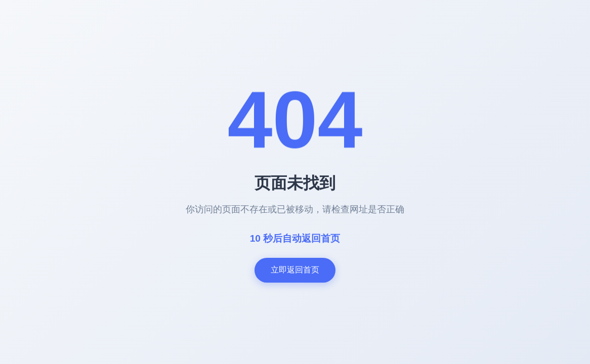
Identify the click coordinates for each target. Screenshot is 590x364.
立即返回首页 (295, 270)
